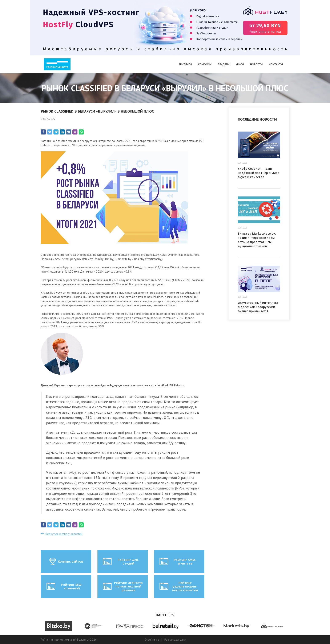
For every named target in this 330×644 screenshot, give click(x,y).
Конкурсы (205, 64)
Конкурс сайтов (66, 562)
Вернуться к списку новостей (64, 534)
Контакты (276, 64)
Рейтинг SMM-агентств (177, 562)
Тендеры (224, 64)
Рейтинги (185, 64)
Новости (256, 64)
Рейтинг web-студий (121, 562)
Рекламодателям (175, 640)
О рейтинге (152, 640)
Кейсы (240, 64)
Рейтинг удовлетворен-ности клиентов (178, 586)
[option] (59, 626)
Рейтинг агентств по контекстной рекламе (122, 586)
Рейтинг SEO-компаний (64, 586)
